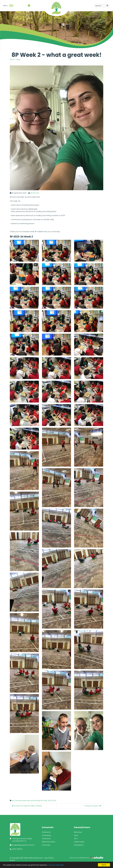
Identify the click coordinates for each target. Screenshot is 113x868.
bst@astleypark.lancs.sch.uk (23, 845)
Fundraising (46, 835)
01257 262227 (17, 849)
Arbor (76, 835)
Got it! (104, 865)
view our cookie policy (56, 865)
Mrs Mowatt (35, 193)
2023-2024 (52, 801)
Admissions (46, 832)
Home (12, 59)
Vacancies (46, 845)
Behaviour (78, 832)
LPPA (76, 839)
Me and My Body (34, 801)
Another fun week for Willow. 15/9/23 (27, 806)
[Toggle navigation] (11, 6)
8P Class (44, 801)
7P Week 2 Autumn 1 (93, 806)
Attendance (79, 845)
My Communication (19, 801)
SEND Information (49, 842)
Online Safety (79, 842)
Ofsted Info (46, 839)
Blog (18, 59)
